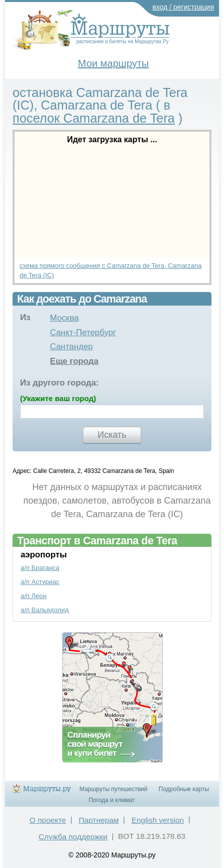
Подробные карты (184, 789)
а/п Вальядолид (45, 610)
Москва (64, 318)
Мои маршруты (113, 63)
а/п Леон (34, 596)
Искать (112, 435)
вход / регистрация (184, 7)
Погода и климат (111, 800)
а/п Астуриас (40, 582)
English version (158, 820)
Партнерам (99, 820)
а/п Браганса (40, 568)
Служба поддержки (73, 837)
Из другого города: (60, 383)
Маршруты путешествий (113, 789)
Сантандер (71, 347)
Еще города (74, 361)
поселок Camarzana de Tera (94, 118)
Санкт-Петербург (83, 332)
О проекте (48, 820)
